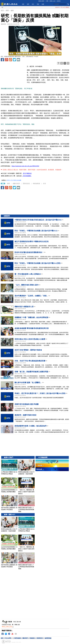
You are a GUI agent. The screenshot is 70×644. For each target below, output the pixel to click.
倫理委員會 (48, 638)
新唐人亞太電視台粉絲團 (14, 180)
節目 (33, 4)
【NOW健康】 (27, 176)
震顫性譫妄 (26, 184)
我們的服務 (18, 638)
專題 (38, 4)
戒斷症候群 (16, 184)
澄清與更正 (40, 638)
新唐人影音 (41, 1)
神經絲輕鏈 (36, 184)
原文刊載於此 (27, 173)
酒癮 (8, 184)
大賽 (47, 1)
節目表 (59, 1)
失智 (44, 184)
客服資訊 (32, 638)
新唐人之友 (53, 1)
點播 (43, 4)
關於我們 (25, 638)
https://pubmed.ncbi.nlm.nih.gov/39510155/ (25, 166)
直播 (23, 4)
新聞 (28, 4)
